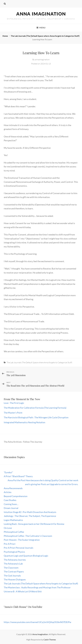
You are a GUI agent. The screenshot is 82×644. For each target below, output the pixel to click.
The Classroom (11, 568)
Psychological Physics (14, 552)
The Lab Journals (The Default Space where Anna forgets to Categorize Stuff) (45, 36)
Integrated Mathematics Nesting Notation (24, 422)
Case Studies (10, 500)
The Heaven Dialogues (15, 579)
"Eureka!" (8, 472)
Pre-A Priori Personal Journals (19, 548)
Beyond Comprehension (16, 496)
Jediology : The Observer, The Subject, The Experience (30, 516)
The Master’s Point (13, 413)
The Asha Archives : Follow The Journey (23, 442)
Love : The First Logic (14, 403)
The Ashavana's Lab (13, 564)
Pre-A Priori (10, 544)
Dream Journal (11, 508)
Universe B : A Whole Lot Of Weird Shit (23, 591)
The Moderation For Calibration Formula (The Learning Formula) (35, 408)
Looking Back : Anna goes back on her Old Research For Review (34, 524)
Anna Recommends (13, 488)
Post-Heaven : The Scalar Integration (22, 540)
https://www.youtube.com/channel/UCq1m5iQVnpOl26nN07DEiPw (37, 622)
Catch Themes (50, 640)
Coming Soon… (11, 504)
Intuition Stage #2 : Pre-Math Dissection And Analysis (30, 512)
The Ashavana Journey (15, 560)
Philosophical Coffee (14, 532)
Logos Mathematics (13, 520)
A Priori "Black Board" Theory (18, 476)
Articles (8, 492)
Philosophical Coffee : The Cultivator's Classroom (28, 536)
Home (5, 36)
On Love (8, 528)
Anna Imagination (41, 14)
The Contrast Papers (14, 572)
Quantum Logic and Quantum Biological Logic (26, 556)
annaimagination (42, 59)
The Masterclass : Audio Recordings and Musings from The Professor (37, 587)
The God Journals (12, 576)
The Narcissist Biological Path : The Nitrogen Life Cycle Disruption (36, 417)
